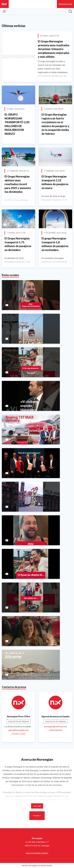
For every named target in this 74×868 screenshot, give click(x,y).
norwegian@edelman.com (55, 726)
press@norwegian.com (18, 730)
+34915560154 (55, 730)
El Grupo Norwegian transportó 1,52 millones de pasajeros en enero (55, 182)
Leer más (37, 806)
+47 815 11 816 (18, 734)
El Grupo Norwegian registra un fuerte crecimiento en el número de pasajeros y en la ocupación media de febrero (55, 124)
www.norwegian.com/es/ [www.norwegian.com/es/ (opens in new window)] (37, 853)
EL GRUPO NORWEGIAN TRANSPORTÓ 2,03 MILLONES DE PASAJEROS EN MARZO (17, 124)
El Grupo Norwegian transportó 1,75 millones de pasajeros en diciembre (18, 244)
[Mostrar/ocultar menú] (4, 11)
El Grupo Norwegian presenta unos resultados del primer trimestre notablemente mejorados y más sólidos (54, 49)
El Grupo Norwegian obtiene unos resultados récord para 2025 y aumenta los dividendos (18, 184)
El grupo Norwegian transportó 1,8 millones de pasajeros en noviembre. (55, 244)
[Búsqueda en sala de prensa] (70, 11)
